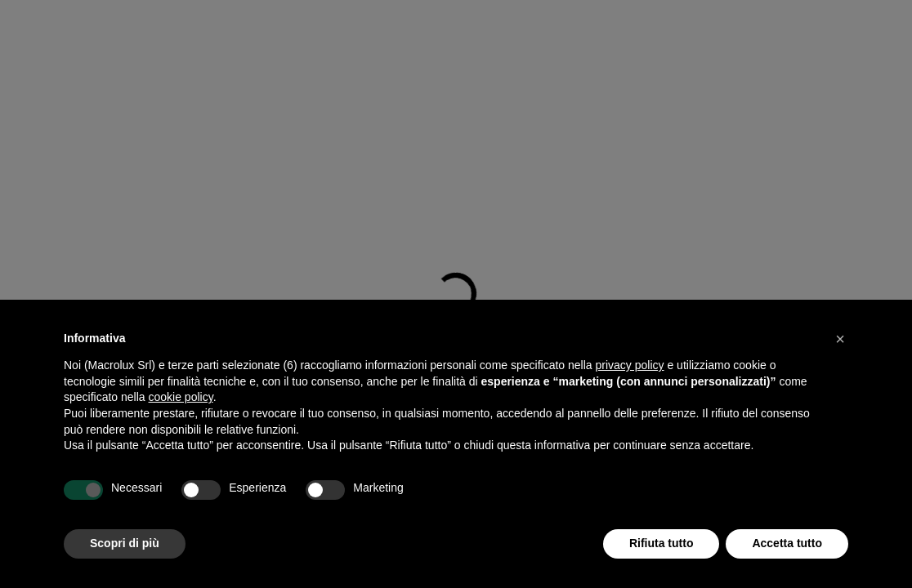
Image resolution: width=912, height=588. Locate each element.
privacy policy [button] (630, 365)
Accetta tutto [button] (787, 543)
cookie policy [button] (181, 397)
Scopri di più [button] (125, 543)
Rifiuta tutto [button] (662, 543)
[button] (840, 339)
